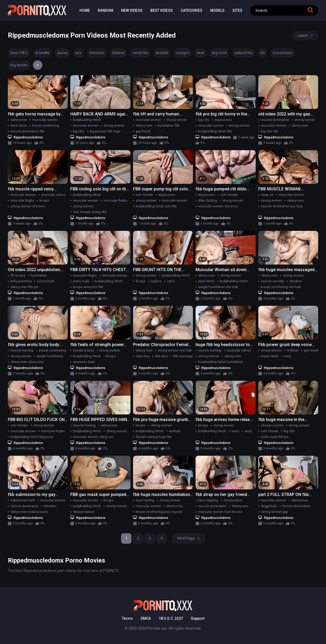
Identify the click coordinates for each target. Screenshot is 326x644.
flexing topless (84, 512)
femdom (97, 53)
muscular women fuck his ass (220, 512)
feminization (233, 500)
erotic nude (81, 281)
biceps (44, 201)
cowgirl (182, 53)
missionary (282, 53)
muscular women (45, 120)
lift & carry (18, 276)
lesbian (118, 53)
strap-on (267, 195)
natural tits (244, 53)
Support (198, 618)
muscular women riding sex (93, 437)
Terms (127, 618)
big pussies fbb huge (105, 131)
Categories (191, 10)
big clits (79, 131)
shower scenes (272, 425)
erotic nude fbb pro (275, 437)
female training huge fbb (154, 437)
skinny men (19, 120)
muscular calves (53, 195)
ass (78, 53)
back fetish (19, 126)
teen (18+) (19, 53)
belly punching (21, 281)
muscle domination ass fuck (282, 206)
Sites (237, 10)
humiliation (39, 276)
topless (156, 281)
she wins (161, 356)
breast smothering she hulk (281, 287)
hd (263, 53)
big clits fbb (270, 131)
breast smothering (46, 126)
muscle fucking (84, 425)
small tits (140, 53)
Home (85, 10)
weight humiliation (50, 356)
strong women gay (274, 512)
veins (171, 281)
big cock (219, 53)
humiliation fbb (169, 126)
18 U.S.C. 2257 (171, 618)
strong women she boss (28, 206)
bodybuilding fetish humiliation (221, 362)
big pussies (223, 120)
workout (293, 350)
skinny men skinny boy (27, 362)
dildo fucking (208, 201)
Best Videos (162, 10)
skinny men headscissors (29, 512)
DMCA (146, 618)
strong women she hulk (175, 350)
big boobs (19, 65)
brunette (42, 53)
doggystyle (269, 506)
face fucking (145, 500)
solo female (144, 195)
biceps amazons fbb (88, 287)
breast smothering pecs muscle (159, 512)
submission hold (23, 500)
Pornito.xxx (157, 628)
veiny (248, 431)
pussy (62, 53)
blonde (162, 53)
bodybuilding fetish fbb (215, 131)
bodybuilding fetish (87, 120)
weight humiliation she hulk (218, 287)
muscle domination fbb (27, 131)
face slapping (208, 500)
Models (217, 10)
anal (201, 53)
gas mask (311, 350)
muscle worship (273, 281)
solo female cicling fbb (90, 212)
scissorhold (45, 281)
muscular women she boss (218, 206)
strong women (114, 126)
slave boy (143, 356)
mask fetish (270, 356)
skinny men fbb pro (24, 287)
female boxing (83, 350)
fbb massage (183, 356)
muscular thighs (22, 201)
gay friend (143, 131)
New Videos (132, 10)
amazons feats (84, 362)
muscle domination (275, 120)
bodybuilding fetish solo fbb (156, 206)
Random (105, 10)
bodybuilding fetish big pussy (32, 437)
